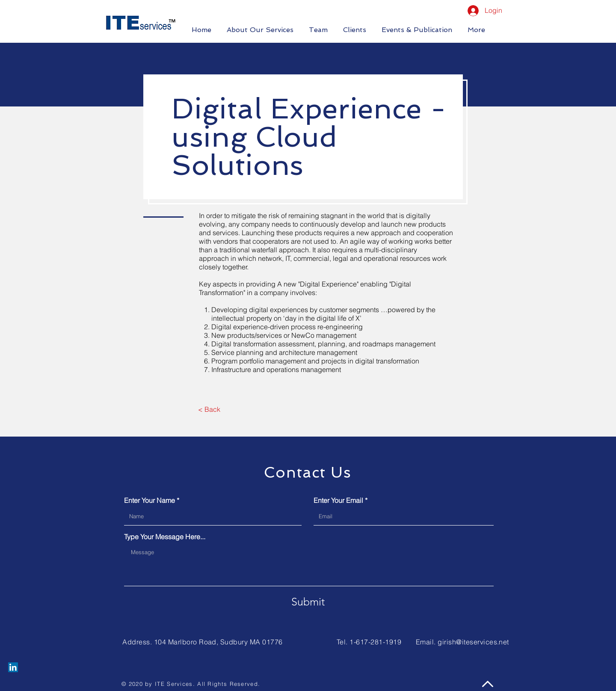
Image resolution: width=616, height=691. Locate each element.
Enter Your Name (150, 500)
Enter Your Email (338, 500)
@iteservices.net (483, 642)
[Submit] (308, 602)
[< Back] (209, 409)
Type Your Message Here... (165, 537)
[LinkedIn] (13, 667)
